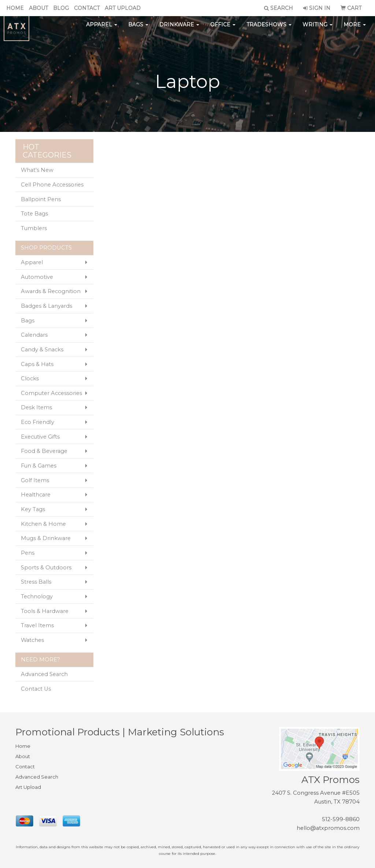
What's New (37, 170)
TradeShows (269, 29)
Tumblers (34, 228)
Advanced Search (44, 674)
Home (15, 8)
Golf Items (35, 480)
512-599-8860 (341, 819)
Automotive (37, 277)
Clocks (30, 378)
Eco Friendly (38, 422)
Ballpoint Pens (41, 199)
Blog (61, 8)
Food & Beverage (44, 451)
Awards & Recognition (51, 291)
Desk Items (36, 407)
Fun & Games (39, 466)
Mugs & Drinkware (46, 538)
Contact (87, 8)
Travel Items (37, 625)
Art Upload (123, 8)
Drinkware (179, 29)
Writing (318, 29)
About (38, 8)
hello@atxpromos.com (328, 828)
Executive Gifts (40, 437)
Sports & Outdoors (46, 568)
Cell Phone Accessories (52, 185)
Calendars (34, 335)
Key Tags (33, 509)
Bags (138, 29)
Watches (32, 640)
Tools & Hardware (45, 611)
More (355, 29)
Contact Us (36, 689)
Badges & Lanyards (47, 306)
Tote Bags (34, 214)
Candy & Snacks (42, 350)
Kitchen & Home (43, 524)
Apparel (102, 29)
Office (223, 29)
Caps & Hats (37, 364)
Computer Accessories (51, 393)
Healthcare (36, 495)
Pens (28, 553)
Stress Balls (36, 582)
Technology (37, 596)
